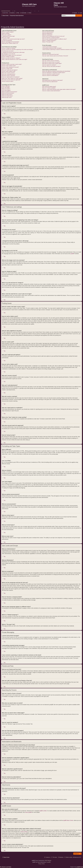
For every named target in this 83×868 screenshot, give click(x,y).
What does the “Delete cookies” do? (10, 43)
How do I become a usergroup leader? (51, 38)
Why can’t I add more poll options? (10, 70)
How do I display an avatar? (8, 57)
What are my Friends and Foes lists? (51, 54)
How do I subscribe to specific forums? (51, 74)
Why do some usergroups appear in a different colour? (55, 39)
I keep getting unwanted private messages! (52, 48)
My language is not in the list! (8, 54)
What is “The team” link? (48, 42)
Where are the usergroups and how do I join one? (53, 36)
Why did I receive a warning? (8, 76)
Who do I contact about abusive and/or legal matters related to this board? (59, 89)
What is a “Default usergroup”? (49, 40)
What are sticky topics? (7, 95)
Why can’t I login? (6, 38)
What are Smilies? (6, 89)
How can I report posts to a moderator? (11, 77)
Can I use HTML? (6, 88)
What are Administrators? (48, 32)
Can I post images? (6, 90)
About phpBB (28, 812)
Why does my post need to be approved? (11, 80)
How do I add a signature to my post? (10, 67)
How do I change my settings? (9, 48)
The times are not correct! (8, 51)
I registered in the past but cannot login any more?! (13, 39)
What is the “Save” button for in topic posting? (12, 78)
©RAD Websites (48, 861)
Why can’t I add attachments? (9, 74)
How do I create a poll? (7, 69)
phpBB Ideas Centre (68, 820)
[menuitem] (12, 13)
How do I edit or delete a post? (9, 66)
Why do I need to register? (8, 32)
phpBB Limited (43, 811)
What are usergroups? (47, 35)
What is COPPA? (6, 33)
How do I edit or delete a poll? (9, 71)
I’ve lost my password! (7, 40)
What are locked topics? (7, 96)
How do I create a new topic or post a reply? (12, 64)
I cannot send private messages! (50, 47)
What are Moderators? (47, 33)
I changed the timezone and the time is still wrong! (13, 52)
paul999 (49, 862)
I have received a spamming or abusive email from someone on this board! (59, 49)
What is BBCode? (6, 86)
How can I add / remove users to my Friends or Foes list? (55, 56)
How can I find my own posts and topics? (52, 66)
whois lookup (24, 832)
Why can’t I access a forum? (8, 73)
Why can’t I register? (7, 35)
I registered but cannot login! (8, 36)
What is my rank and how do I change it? (11, 58)
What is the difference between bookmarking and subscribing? (56, 71)
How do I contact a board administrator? (51, 91)
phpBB (72, 254)
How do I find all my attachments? (50, 82)
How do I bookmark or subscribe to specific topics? (54, 73)
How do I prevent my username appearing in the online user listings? (17, 49)
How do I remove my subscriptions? (50, 75)
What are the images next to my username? (12, 55)
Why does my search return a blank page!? (52, 63)
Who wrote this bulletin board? (49, 87)
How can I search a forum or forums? (51, 61)
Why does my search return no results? (51, 62)
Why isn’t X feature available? (49, 88)
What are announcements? (8, 93)
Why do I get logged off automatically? (11, 42)
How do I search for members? (49, 65)
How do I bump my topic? (8, 81)
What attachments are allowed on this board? (53, 80)
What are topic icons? (7, 97)
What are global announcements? (10, 92)
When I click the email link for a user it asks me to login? (15, 59)
